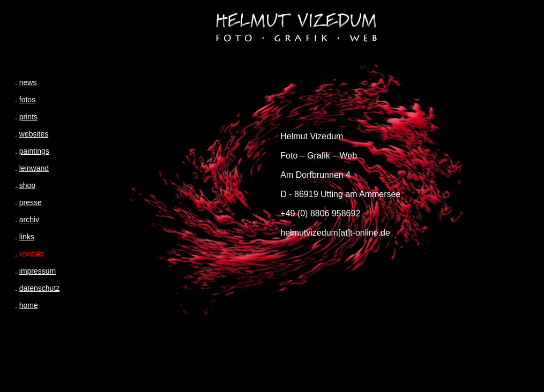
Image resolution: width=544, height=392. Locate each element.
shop (27, 185)
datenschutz (40, 288)
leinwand (34, 168)
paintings (34, 151)
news (28, 82)
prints (28, 117)
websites (34, 134)
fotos (27, 100)
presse (31, 202)
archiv (29, 220)
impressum (38, 271)
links (27, 237)
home (29, 305)
